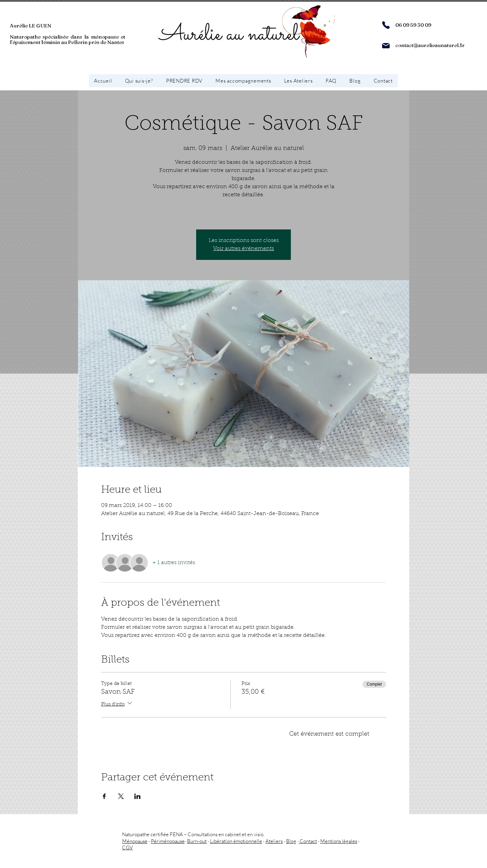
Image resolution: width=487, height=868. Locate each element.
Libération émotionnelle (236, 841)
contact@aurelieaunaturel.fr (430, 45)
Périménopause (168, 841)
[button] (243, 81)
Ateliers (274, 841)
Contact (308, 841)
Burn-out (197, 841)
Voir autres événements (243, 249)
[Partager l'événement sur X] (121, 796)
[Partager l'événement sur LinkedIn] (137, 796)
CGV (127, 848)
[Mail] (386, 46)
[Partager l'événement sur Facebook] (104, 796)
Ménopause (135, 841)
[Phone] (386, 25)
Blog (291, 841)
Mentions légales (339, 841)
